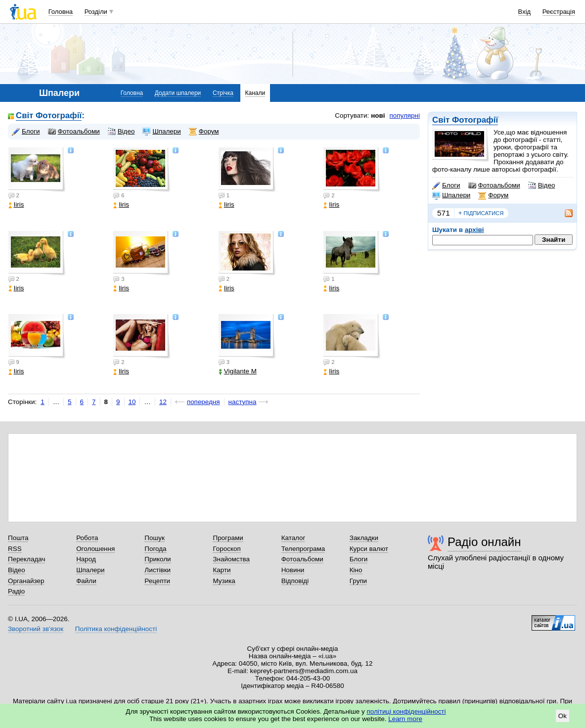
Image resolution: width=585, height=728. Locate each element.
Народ (86, 559)
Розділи (96, 12)
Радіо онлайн (484, 542)
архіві (474, 230)
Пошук (155, 538)
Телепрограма (303, 549)
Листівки (157, 570)
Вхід (525, 12)
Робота (87, 538)
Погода (155, 549)
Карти (222, 570)
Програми (228, 538)
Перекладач (26, 559)
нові (378, 115)
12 (163, 402)
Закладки (364, 538)
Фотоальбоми (494, 185)
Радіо (16, 591)
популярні (405, 115)
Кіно (356, 570)
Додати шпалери (178, 93)
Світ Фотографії (465, 120)
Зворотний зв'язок (36, 629)
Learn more (405, 719)
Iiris (16, 205)
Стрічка (223, 93)
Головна (61, 12)
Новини (293, 570)
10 (132, 402)
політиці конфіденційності (406, 711)
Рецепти (157, 581)
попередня (203, 402)
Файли (86, 581)
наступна (243, 402)
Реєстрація (559, 12)
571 (444, 213)
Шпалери (451, 195)
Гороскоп (226, 549)
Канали (255, 93)
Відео (542, 185)
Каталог (293, 538)
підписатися (481, 213)
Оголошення (95, 549)
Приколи (157, 559)
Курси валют (369, 549)
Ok (562, 716)
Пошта (18, 538)
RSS (15, 549)
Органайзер (26, 581)
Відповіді (295, 581)
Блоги (446, 185)
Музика (224, 581)
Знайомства (231, 559)
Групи (358, 581)
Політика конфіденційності (116, 629)
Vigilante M (238, 371)
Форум (493, 195)
